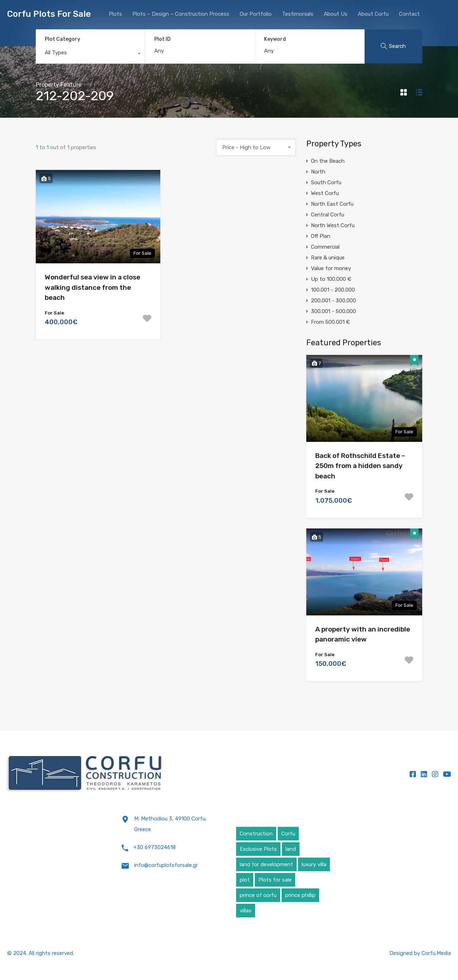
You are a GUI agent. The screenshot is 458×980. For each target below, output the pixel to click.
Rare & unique (328, 258)
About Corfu (373, 14)
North (318, 172)
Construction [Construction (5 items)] (256, 834)
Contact (409, 14)
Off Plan (321, 236)
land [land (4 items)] (291, 849)
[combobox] (90, 54)
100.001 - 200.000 (333, 290)
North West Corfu (333, 225)
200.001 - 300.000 (333, 301)
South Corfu (326, 182)
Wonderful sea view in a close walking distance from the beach (92, 287)
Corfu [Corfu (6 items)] (288, 834)
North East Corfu (332, 204)
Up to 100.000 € (331, 279)
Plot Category (62, 39)
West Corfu (325, 193)
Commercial (325, 247)
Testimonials (298, 14)
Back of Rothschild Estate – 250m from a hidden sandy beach (360, 466)
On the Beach (328, 161)
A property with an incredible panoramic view (363, 634)
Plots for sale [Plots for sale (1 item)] (275, 880)
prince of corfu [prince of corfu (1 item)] (258, 895)
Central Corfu (328, 215)
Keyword (275, 39)
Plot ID (162, 39)
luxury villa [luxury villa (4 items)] (314, 864)
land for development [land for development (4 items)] (266, 864)
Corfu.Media (436, 953)
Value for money (331, 268)
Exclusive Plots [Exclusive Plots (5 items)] (258, 849)
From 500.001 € (330, 322)
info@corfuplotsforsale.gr (166, 865)
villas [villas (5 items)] (246, 911)
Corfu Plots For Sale (49, 14)
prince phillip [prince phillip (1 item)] (300, 895)
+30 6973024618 (155, 847)
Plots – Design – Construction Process (181, 14)
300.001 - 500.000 (333, 311)
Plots (115, 14)
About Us (336, 14)
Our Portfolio (256, 14)
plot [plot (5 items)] (245, 880)
